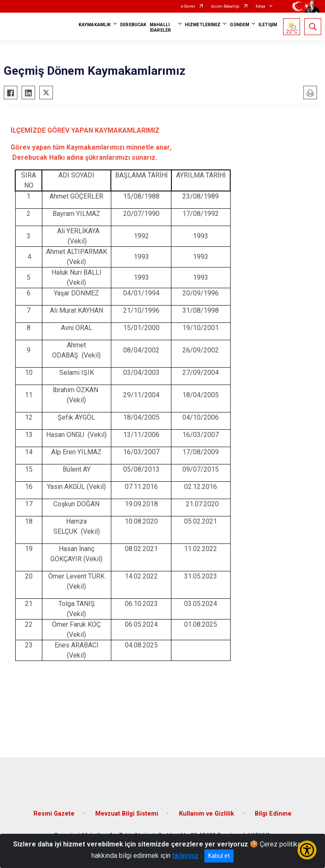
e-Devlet (188, 6)
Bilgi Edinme (273, 814)
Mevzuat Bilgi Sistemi (127, 814)
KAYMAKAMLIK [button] (95, 25)
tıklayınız (185, 856)
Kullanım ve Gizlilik (207, 814)
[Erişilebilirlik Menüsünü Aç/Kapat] (307, 850)
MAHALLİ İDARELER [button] (160, 27)
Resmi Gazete (54, 814)
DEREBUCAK (133, 25)
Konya (260, 6)
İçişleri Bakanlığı (225, 6)
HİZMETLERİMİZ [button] (203, 25)
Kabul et (219, 856)
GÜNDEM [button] (240, 25)
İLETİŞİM (268, 25)
